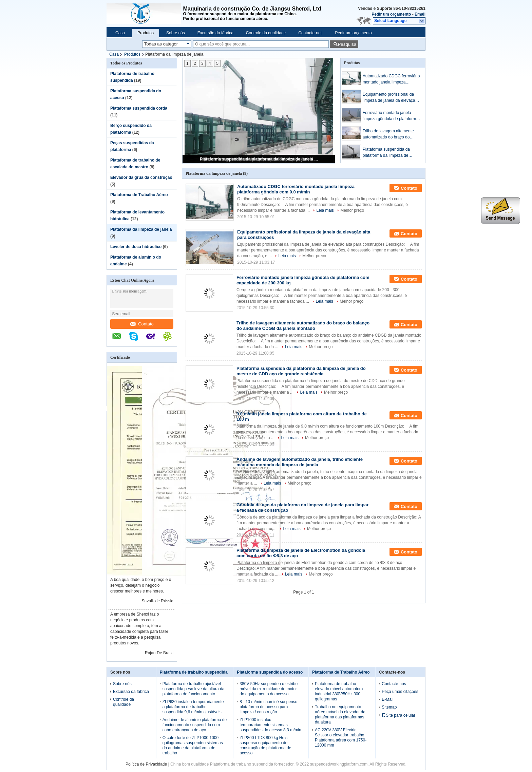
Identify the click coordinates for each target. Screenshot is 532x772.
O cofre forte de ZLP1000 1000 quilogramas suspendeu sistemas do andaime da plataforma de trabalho (193, 745)
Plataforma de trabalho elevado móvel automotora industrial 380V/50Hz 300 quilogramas (339, 691)
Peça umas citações (400, 692)
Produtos (146, 33)
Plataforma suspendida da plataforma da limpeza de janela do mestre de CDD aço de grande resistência (259, 159)
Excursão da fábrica (215, 33)
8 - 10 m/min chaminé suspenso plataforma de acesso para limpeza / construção (268, 707)
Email (420, 14)
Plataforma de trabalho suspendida (194, 672)
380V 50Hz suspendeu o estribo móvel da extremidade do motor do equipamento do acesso (269, 689)
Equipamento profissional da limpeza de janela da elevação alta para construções (390, 98)
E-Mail (387, 699)
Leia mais (325, 210)
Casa (120, 33)
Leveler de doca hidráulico (136, 247)
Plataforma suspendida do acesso (270, 672)
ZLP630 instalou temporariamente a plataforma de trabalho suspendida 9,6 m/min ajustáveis (193, 707)
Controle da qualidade (266, 33)
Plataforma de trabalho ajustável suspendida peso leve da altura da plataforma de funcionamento (194, 689)
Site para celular (398, 715)
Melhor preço (352, 210)
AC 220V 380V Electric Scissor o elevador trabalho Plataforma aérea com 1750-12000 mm (341, 738)
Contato (142, 324)
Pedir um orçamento (391, 14)
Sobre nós (176, 33)
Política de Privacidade (146, 764)
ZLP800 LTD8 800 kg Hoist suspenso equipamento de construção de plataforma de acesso (265, 745)
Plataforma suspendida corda (139, 108)
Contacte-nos (310, 33)
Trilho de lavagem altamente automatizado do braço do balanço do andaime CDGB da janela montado (390, 134)
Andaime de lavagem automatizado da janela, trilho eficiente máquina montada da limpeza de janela (300, 462)
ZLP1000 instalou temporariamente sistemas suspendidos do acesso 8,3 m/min (270, 725)
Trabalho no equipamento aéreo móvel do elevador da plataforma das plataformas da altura (340, 714)
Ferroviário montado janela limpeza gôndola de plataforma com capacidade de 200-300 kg (391, 116)
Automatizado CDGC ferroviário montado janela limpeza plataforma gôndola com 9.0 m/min (391, 79)
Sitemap (389, 707)
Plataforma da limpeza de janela (141, 229)
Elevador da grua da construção (141, 177)
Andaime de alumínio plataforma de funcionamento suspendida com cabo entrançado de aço (195, 725)
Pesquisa (347, 44)
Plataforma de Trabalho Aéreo (139, 195)
